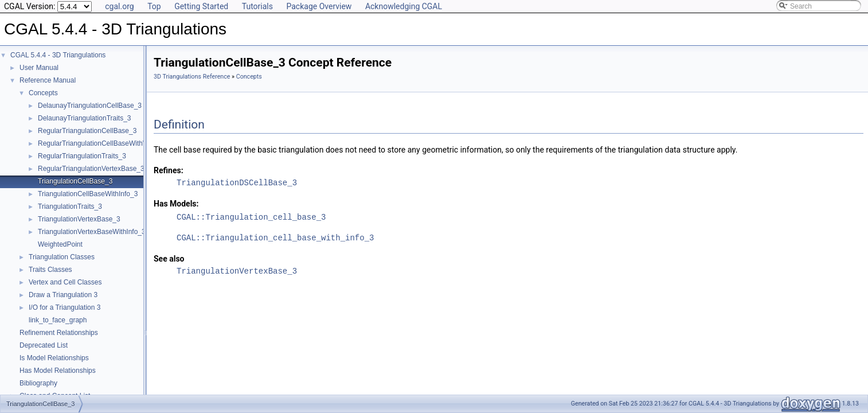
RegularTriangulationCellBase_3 (87, 131)
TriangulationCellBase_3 (75, 181)
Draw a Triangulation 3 (63, 295)
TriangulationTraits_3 (70, 206)
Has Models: (176, 204)
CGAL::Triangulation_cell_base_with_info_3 (275, 238)
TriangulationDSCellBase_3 (237, 183)
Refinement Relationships (59, 333)
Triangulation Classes (62, 257)
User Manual (39, 68)
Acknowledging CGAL (404, 6)
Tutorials (257, 6)
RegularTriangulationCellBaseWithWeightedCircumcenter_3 (129, 143)
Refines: (169, 170)
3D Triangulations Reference (192, 77)
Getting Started (201, 6)
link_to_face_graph (58, 320)
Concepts (43, 93)
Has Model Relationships (58, 371)
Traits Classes (50, 270)
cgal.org (119, 6)
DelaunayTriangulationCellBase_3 (90, 106)
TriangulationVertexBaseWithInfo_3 (92, 232)
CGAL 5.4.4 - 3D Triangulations (58, 55)
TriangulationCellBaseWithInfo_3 (88, 194)
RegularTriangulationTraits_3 (82, 156)
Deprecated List (44, 345)
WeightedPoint (60, 244)
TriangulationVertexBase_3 (79, 219)
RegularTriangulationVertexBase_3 (91, 169)
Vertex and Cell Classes (65, 282)
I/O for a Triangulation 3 (64, 307)
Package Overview (319, 6)
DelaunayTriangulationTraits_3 (85, 118)
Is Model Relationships (54, 358)
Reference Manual (48, 80)
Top (154, 6)
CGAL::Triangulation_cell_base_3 (251, 217)
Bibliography (38, 383)
